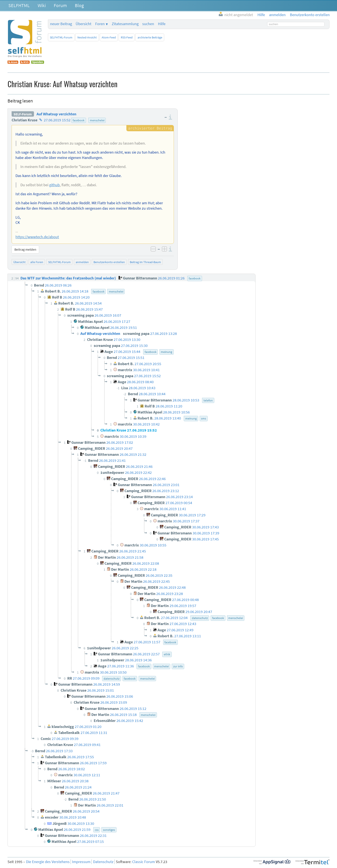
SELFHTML (19, 5)
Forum (60, 5)
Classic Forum (144, 862)
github (54, 185)
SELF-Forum (23, 114)
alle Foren (37, 262)
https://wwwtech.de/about (37, 237)
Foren (100, 24)
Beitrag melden (25, 249)
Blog (79, 5)
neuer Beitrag (61, 24)
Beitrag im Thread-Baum (145, 262)
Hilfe (162, 24)
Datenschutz (103, 862)
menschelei (97, 120)
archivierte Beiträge (150, 37)
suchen (148, 24)
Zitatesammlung (125, 24)
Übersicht (83, 24)
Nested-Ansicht (87, 37)
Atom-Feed (109, 37)
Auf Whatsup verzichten (56, 114)
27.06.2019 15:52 (57, 120)
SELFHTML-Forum (61, 37)
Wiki (42, 5)
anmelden (82, 262)
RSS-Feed (127, 37)
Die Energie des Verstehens (48, 862)
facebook (79, 120)
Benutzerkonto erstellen (109, 262)
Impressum (81, 862)
